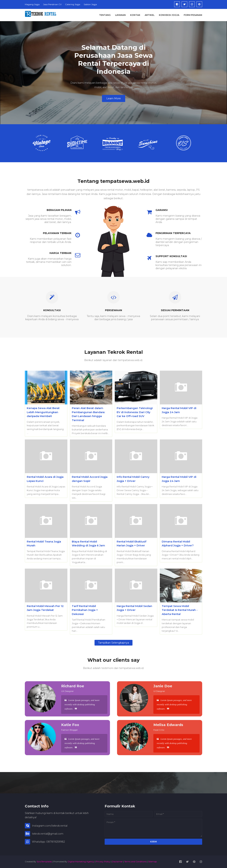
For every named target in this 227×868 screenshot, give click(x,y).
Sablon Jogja (90, 4)
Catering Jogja (73, 4)
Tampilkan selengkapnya (113, 643)
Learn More (114, 98)
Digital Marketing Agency (81, 862)
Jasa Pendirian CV (52, 4)
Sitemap (152, 862)
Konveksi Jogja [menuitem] (169, 15)
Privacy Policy (103, 862)
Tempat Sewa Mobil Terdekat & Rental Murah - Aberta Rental (180, 610)
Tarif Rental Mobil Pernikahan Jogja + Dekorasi (85, 610)
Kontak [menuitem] (135, 15)
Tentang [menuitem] (105, 15)
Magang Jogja (32, 4)
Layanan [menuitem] (120, 15)
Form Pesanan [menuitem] (193, 15)
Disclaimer (117, 862)
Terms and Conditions (135, 862)
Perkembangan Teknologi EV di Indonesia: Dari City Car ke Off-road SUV (135, 412)
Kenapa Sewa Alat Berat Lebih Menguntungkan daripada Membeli (43, 412)
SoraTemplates (44, 862)
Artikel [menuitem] (150, 15)
